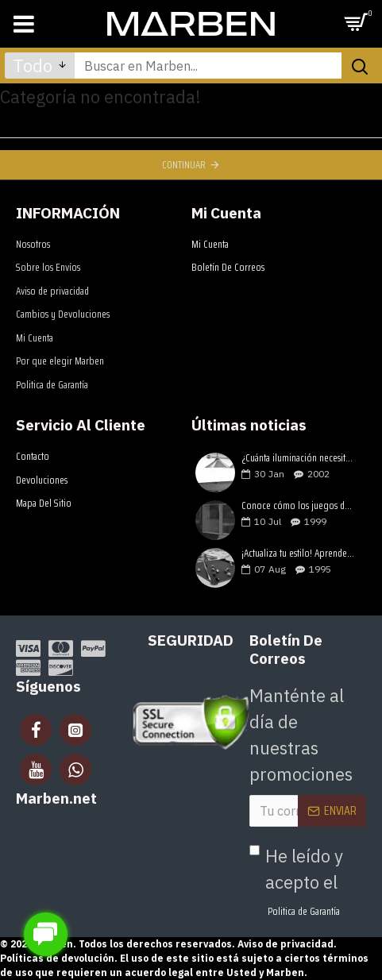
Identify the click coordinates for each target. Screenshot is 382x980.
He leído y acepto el (296, 882)
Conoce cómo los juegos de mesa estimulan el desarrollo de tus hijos (299, 506)
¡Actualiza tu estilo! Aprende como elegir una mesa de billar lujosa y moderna (299, 554)
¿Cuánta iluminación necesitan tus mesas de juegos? (299, 458)
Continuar (184, 165)
